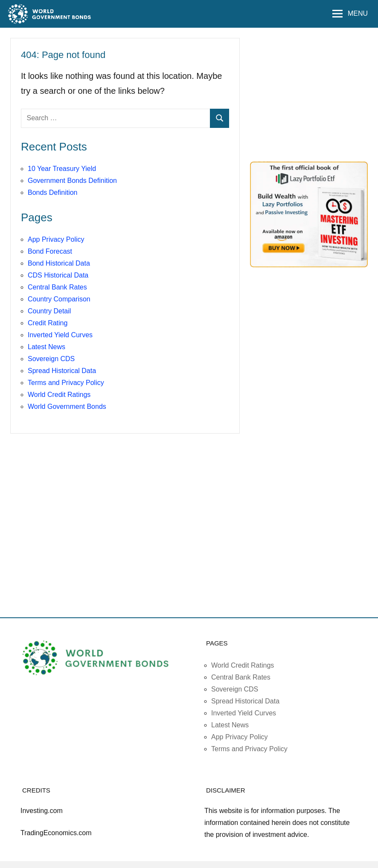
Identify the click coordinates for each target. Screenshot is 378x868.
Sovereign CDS (51, 359)
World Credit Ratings (59, 395)
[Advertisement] (314, 95)
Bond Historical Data (59, 263)
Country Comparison (59, 299)
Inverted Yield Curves (60, 335)
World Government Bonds (67, 407)
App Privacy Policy (56, 239)
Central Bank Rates (57, 287)
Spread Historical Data (62, 371)
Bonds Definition (53, 192)
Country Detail (49, 311)
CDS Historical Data (58, 275)
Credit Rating (48, 323)
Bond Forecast (50, 251)
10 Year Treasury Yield (62, 169)
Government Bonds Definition (72, 181)
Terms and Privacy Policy (66, 383)
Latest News (47, 347)
